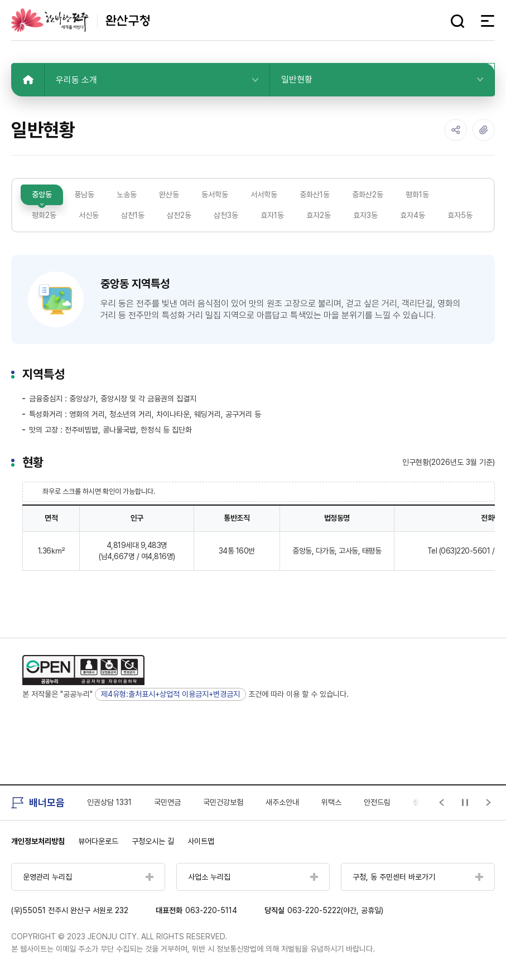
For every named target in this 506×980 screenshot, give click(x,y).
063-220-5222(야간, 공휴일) (335, 910)
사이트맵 (201, 841)
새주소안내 (282, 802)
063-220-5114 (211, 910)
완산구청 (80, 20)
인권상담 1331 (109, 802)
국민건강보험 (223, 802)
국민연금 (167, 802)
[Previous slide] (442, 803)
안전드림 (377, 802)
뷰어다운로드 (98, 841)
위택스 (331, 802)
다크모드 (437, 21)
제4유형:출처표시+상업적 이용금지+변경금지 (170, 694)
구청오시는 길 (153, 841)
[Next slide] (489, 803)
